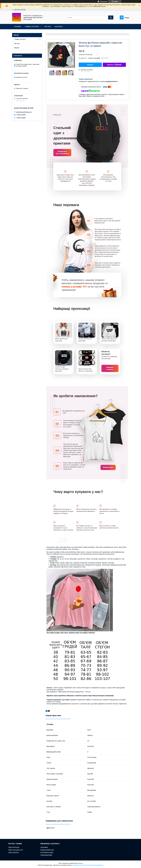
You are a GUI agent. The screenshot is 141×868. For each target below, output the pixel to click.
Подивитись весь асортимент (62, 153)
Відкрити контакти (110, 368)
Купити (90, 65)
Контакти (59, 27)
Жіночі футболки (14, 847)
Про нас (48, 27)
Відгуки (17, 48)
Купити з (114, 65)
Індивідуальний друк (47, 850)
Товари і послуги (32, 27)
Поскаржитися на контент (79, 865)
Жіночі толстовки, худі (16, 850)
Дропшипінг (44, 847)
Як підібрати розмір (47, 852)
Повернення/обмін (46, 855)
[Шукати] (111, 17)
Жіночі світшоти (14, 852)
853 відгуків (104, 1)
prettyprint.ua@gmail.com (24, 112)
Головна (17, 27)
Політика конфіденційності (95, 865)
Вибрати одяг (108, 467)
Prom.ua (80, 863)
